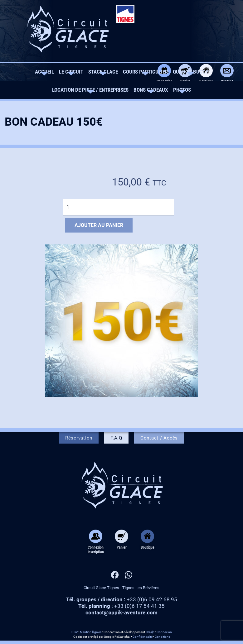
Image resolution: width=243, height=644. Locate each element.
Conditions (162, 637)
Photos (182, 90)
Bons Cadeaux (151, 90)
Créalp (150, 632)
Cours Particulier (145, 72)
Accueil (44, 72)
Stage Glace (103, 72)
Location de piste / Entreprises (90, 90)
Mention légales (91, 632)
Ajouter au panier (99, 225)
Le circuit (71, 72)
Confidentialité (143, 637)
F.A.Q (116, 438)
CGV (75, 632)
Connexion (164, 632)
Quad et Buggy (191, 72)
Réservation (79, 438)
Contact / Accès (159, 438)
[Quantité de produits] (118, 207)
